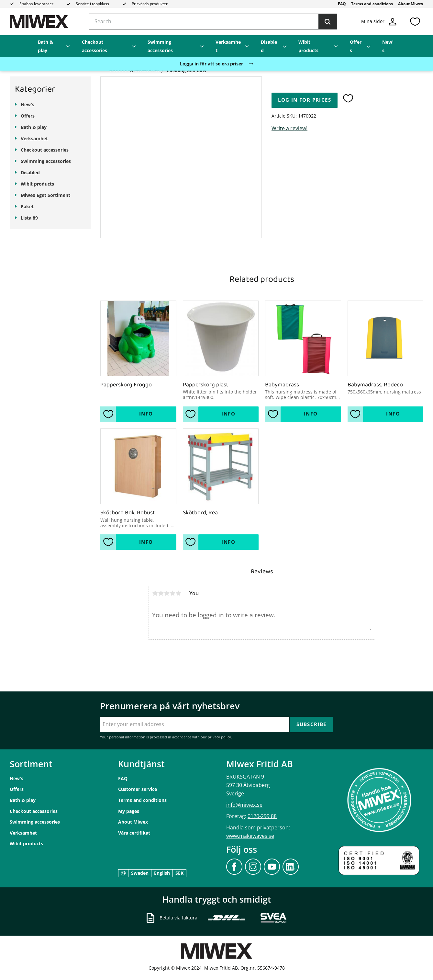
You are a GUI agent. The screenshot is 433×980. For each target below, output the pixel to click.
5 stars (178, 593)
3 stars (167, 593)
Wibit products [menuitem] (308, 46)
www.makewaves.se (250, 836)
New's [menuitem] (388, 46)
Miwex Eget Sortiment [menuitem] (45, 195)
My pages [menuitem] (129, 811)
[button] (415, 22)
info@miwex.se (244, 805)
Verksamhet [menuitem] (228, 46)
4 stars (172, 593)
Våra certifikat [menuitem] (134, 833)
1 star (155, 593)
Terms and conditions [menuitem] (372, 4)
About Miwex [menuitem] (411, 4)
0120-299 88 (262, 816)
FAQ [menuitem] (342, 4)
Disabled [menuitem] (269, 46)
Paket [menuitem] (27, 206)
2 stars (161, 593)
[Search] (328, 22)
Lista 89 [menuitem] (29, 218)
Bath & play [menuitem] (45, 46)
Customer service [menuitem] (138, 789)
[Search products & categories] (213, 22)
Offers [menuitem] (356, 46)
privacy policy (219, 737)
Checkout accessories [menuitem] (94, 46)
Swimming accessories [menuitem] (160, 46)
